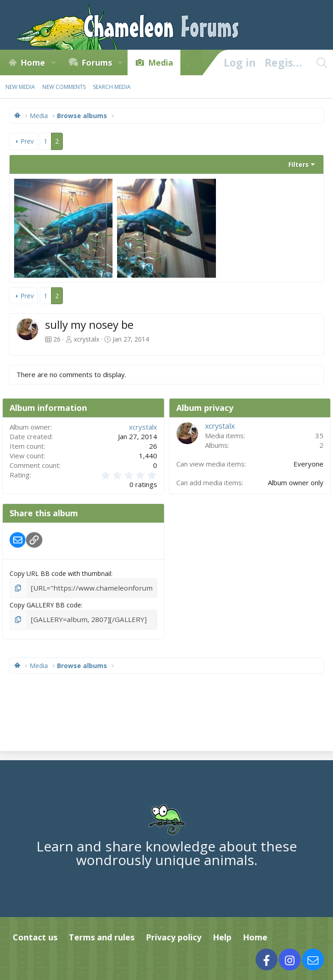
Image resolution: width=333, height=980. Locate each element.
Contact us (35, 935)
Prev (27, 141)
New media (20, 87)
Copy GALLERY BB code (45, 604)
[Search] (322, 62)
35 (319, 436)
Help (222, 935)
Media (161, 62)
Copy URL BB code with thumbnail (60, 573)
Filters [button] (299, 164)
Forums (97, 62)
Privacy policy (174, 935)
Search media (112, 87)
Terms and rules (102, 935)
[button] (53, 62)
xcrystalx (87, 339)
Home (33, 62)
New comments (64, 87)
